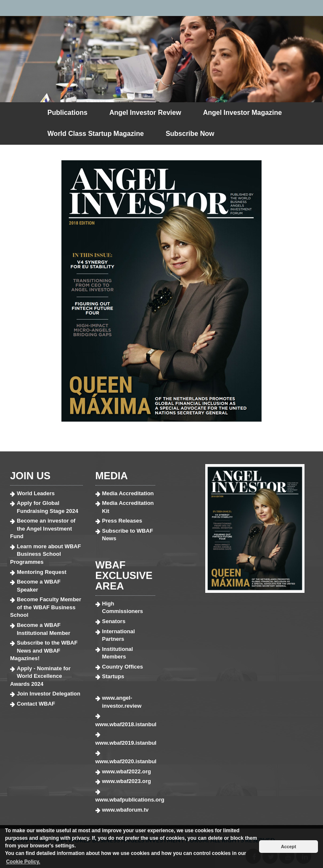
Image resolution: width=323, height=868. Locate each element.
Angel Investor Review (145, 113)
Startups (113, 676)
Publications (68, 113)
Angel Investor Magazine (243, 113)
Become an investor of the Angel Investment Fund (43, 528)
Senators (114, 621)
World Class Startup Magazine (96, 134)
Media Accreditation (128, 493)
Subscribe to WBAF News (128, 535)
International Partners (119, 635)
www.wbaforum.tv (126, 810)
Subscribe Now (190, 134)
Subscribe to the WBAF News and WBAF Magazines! (44, 650)
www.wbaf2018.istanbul (126, 724)
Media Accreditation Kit (128, 507)
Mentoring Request (42, 572)
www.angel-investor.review (122, 702)
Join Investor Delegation (49, 694)
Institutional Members (118, 653)
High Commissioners (123, 608)
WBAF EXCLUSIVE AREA (124, 575)
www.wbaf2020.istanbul (126, 761)
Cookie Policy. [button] (23, 862)
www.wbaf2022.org (127, 771)
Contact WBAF (36, 704)
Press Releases (122, 521)
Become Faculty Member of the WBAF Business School (46, 607)
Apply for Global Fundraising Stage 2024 (48, 507)
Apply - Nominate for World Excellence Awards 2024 (40, 676)
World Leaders (36, 493)
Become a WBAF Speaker (39, 586)
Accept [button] (289, 847)
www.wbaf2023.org (127, 781)
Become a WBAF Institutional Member (44, 629)
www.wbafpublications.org (126, 800)
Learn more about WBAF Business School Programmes (45, 554)
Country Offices (123, 667)
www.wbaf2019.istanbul (126, 743)
